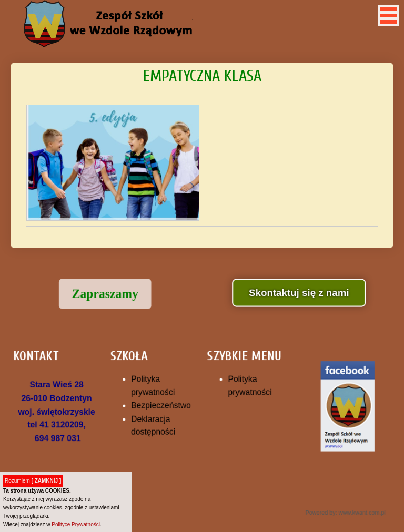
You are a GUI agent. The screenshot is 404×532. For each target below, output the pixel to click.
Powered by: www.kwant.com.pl (339, 508)
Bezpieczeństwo (163, 405)
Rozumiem (33, 481)
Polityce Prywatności (76, 524)
